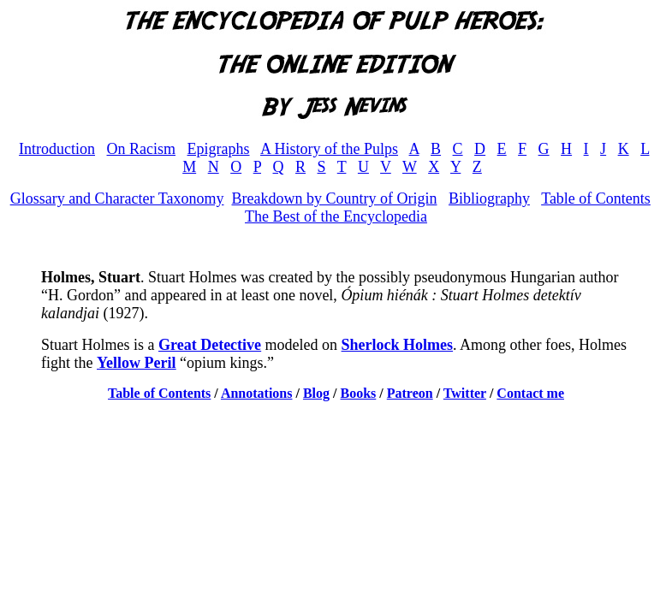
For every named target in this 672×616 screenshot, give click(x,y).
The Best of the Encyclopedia (336, 216)
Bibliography (489, 198)
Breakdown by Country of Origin (334, 198)
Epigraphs (219, 149)
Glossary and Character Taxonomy (117, 198)
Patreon (410, 393)
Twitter (465, 393)
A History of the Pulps (329, 149)
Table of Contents (596, 198)
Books (359, 393)
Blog (316, 393)
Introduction (57, 149)
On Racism (142, 149)
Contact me (530, 393)
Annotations (257, 393)
